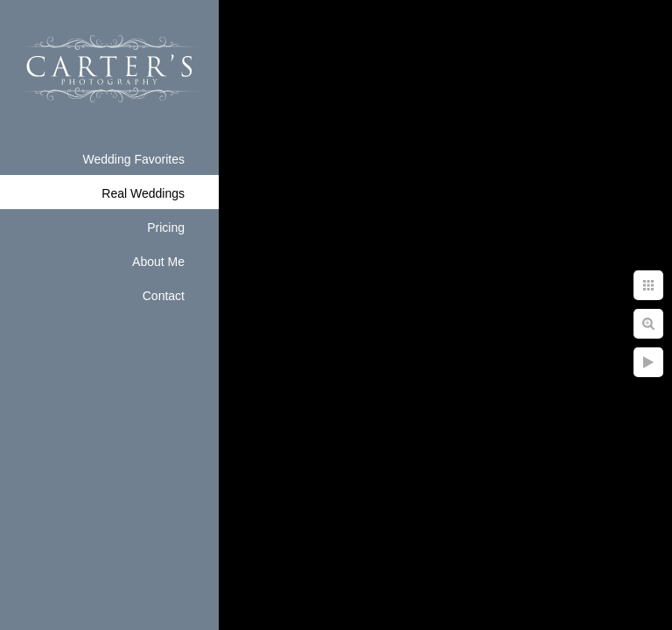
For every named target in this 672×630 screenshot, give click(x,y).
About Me (158, 262)
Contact (164, 296)
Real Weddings (143, 193)
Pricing (166, 227)
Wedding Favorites (134, 159)
